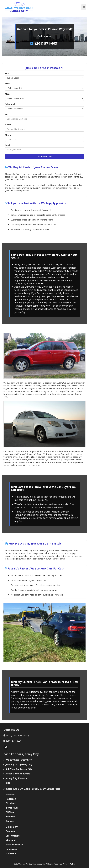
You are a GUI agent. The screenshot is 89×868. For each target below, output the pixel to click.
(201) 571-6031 (47, 43)
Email (8, 145)
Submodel (10, 104)
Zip (7, 114)
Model (8, 94)
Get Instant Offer (45, 156)
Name (8, 125)
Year (7, 73)
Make (8, 84)
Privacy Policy (69, 864)
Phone (8, 135)
